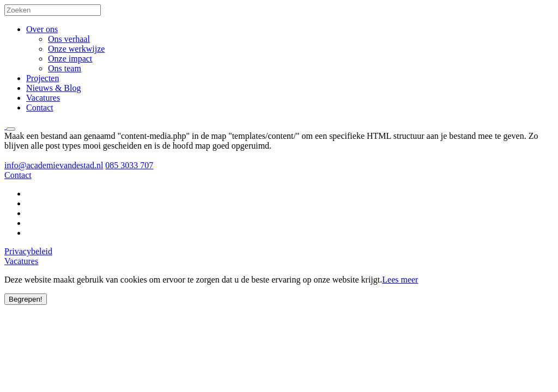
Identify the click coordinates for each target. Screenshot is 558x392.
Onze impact (70, 59)
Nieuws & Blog (53, 88)
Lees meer (400, 280)
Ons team (65, 68)
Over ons (42, 29)
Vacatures (43, 98)
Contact (40, 108)
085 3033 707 (129, 165)
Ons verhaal (69, 39)
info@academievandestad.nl (54, 165)
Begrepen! (26, 299)
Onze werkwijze (76, 49)
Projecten (43, 78)
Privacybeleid (28, 251)
